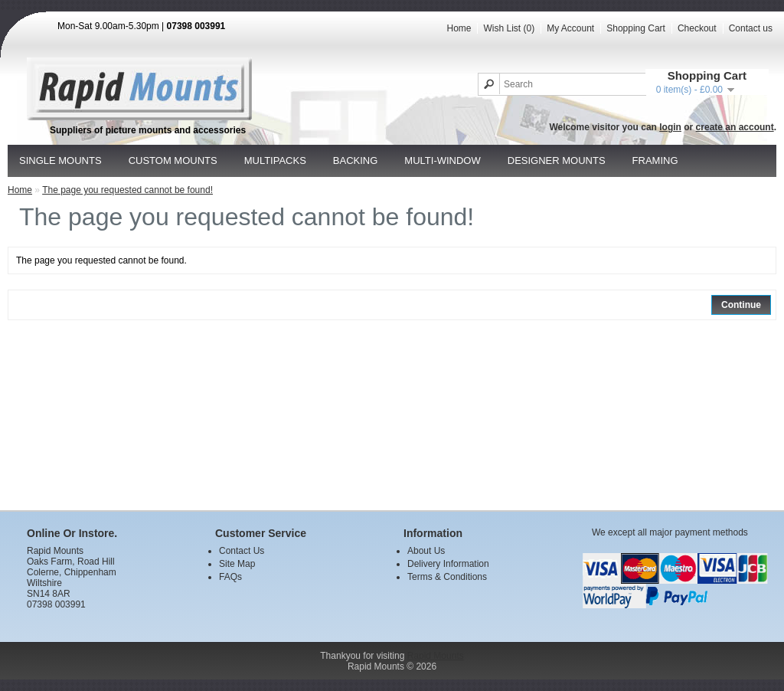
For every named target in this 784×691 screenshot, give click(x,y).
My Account (570, 28)
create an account (735, 127)
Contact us (751, 28)
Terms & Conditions (447, 577)
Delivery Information (448, 564)
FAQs (230, 577)
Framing (655, 160)
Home (459, 28)
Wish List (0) (509, 28)
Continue (741, 305)
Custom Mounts (173, 160)
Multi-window (442, 160)
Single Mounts (60, 160)
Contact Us (242, 551)
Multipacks (275, 160)
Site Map (237, 564)
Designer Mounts (557, 160)
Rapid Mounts (436, 656)
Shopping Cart (636, 28)
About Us (426, 551)
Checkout (697, 28)
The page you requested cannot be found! (127, 190)
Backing (356, 160)
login (670, 127)
